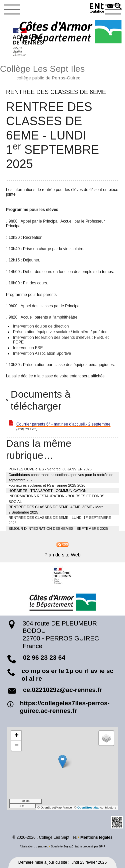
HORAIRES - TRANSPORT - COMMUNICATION (48, 491)
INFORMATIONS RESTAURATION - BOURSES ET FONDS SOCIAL (57, 499)
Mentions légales (96, 837)
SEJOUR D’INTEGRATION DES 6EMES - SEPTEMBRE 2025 (58, 529)
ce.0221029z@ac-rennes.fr (62, 690)
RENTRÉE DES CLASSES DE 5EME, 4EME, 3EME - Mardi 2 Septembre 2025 (56, 510)
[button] (118, 7)
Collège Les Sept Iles (62, 72)
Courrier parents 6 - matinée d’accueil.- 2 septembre (63, 424)
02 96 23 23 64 (44, 658)
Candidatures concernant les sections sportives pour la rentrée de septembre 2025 (61, 477)
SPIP (102, 846)
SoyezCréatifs (72, 846)
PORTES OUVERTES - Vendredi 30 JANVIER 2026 (50, 469)
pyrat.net (41, 846)
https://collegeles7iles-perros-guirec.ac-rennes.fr (65, 707)
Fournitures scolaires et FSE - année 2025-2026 (47, 485)
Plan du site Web (62, 555)
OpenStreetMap (88, 808)
